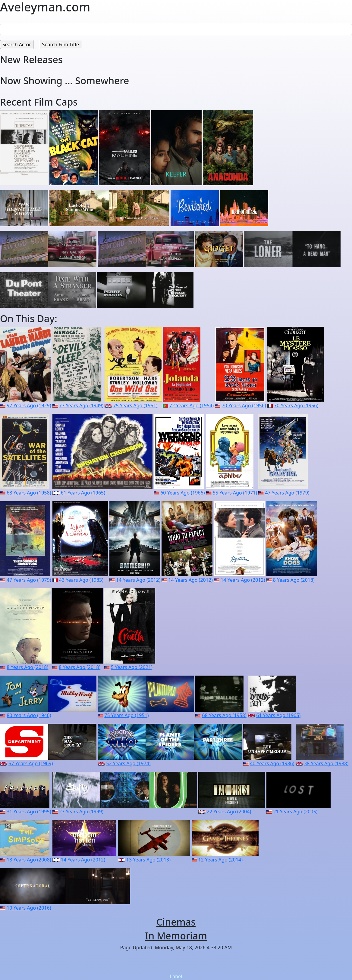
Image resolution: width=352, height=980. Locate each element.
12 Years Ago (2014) (220, 860)
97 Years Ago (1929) (29, 405)
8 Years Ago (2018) (294, 580)
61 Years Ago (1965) (83, 493)
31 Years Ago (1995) (29, 812)
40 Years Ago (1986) (272, 763)
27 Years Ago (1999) (81, 812)
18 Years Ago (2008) (29, 860)
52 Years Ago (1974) (128, 763)
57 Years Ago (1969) (31, 763)
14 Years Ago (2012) (138, 580)
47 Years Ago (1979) (287, 493)
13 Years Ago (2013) (148, 860)
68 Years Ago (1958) (29, 493)
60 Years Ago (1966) (182, 493)
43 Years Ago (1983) (81, 580)
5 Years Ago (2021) (132, 667)
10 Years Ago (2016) (29, 908)
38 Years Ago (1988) (326, 763)
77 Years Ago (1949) (81, 405)
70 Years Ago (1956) (244, 405)
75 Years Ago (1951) (135, 405)
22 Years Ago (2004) (229, 812)
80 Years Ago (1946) (29, 715)
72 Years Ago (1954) (192, 405)
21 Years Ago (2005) (295, 812)
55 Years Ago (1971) (235, 493)
